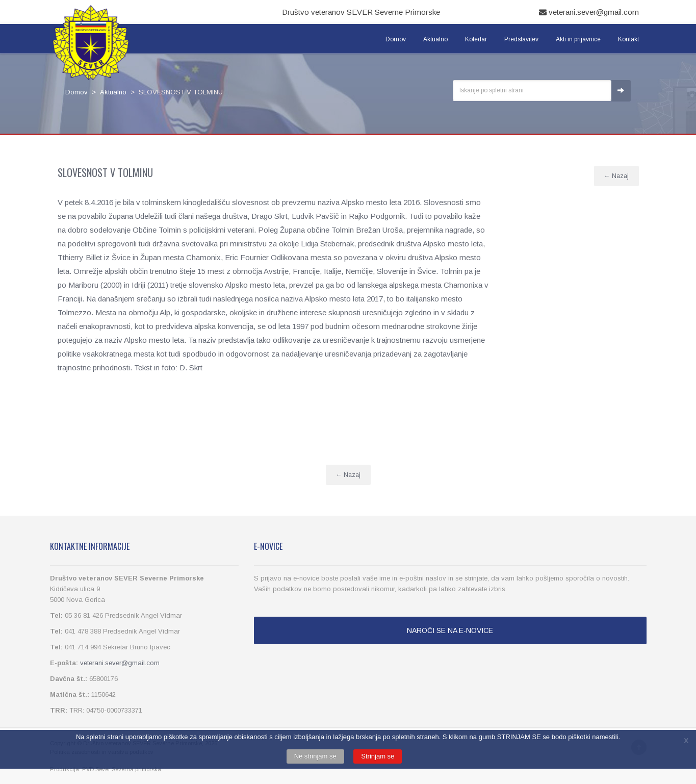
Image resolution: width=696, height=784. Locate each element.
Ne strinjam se (315, 756)
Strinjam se (378, 756)
